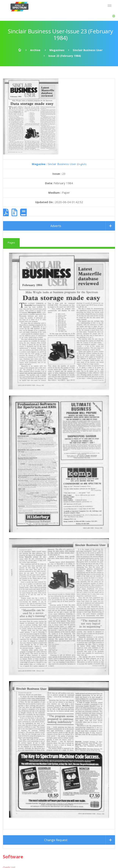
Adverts (56, 226)
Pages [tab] (11, 243)
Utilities (8, 657)
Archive (35, 50)
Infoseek (9, 760)
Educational (10, 648)
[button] (114, 16)
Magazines (57, 50)
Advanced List (12, 738)
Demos (8, 667)
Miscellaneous (12, 676)
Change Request (56, 592)
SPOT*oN (9, 769)
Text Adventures (14, 639)
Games (7, 629)
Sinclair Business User (88, 50)
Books (7, 707)
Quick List (9, 620)
